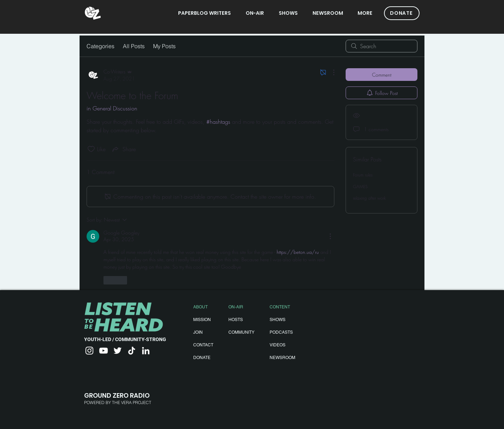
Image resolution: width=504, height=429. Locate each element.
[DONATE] (402, 13)
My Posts (164, 46)
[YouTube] (103, 351)
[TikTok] (132, 351)
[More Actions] (330, 72)
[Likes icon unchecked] (91, 149)
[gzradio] (93, 13)
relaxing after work (369, 198)
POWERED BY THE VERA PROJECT (118, 402)
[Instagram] (89, 351)
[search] (382, 46)
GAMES (360, 187)
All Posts (134, 46)
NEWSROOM (282, 358)
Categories (100, 46)
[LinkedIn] (146, 351)
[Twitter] (118, 351)
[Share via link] (124, 149)
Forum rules (363, 175)
